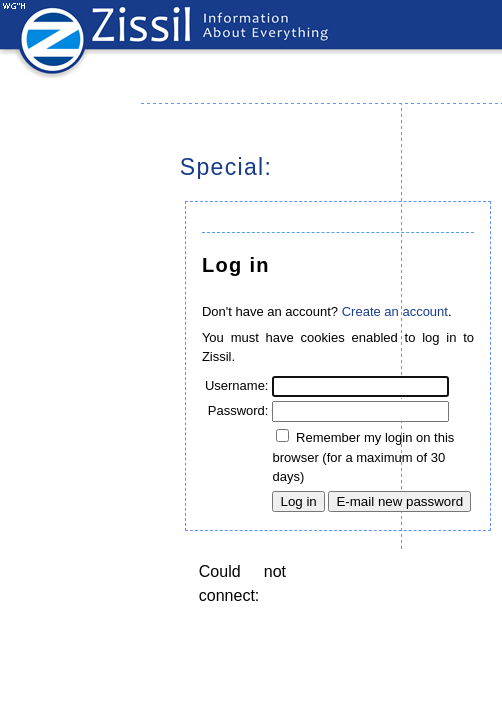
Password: (238, 410)
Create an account (395, 311)
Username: (237, 385)
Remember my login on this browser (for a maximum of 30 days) (363, 457)
